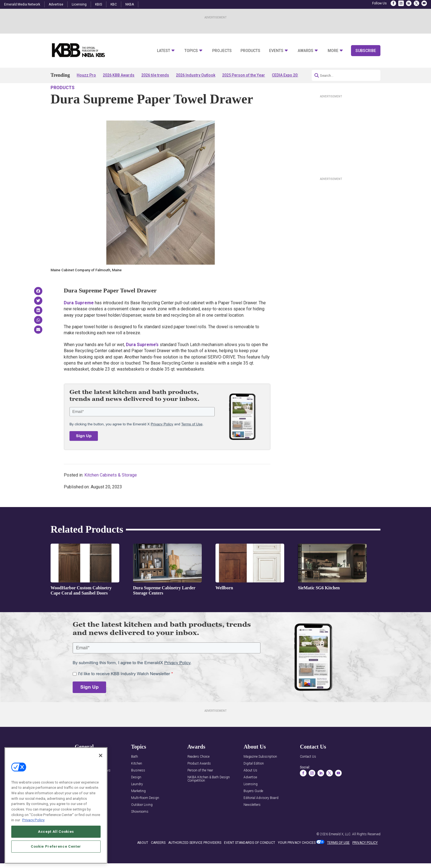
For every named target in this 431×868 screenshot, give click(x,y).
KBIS (99, 4)
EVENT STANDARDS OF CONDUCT (250, 858)
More (333, 51)
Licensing (79, 4)
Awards (306, 51)
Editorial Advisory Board (261, 814)
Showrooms (140, 827)
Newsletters (252, 821)
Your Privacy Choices (297, 858)
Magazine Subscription (260, 772)
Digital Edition (254, 779)
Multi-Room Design (145, 814)
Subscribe (366, 51)
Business (138, 786)
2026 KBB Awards (119, 75)
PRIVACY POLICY (365, 858)
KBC (114, 4)
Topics (191, 51)
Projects (222, 51)
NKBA (130, 4)
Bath (135, 772)
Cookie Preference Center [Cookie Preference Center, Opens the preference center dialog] (56, 847)
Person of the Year (200, 786)
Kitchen (137, 779)
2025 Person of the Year (244, 75)
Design (136, 793)
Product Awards (199, 779)
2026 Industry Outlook (196, 75)
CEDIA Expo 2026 (287, 75)
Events (276, 51)
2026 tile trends (155, 75)
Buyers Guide (253, 807)
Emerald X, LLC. (340, 850)
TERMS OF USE (338, 858)
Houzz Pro (86, 75)
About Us (250, 786)
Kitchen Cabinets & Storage (111, 491)
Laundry (137, 800)
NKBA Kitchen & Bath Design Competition (209, 795)
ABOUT (143, 858)
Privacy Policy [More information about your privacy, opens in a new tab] (33, 821)
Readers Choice (198, 772)
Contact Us (308, 772)
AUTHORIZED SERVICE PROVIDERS (195, 858)
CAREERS (158, 858)
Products (250, 51)
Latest (164, 51)
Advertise (56, 4)
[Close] (101, 756)
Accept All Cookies (56, 832)
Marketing (138, 807)
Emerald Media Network (22, 4)
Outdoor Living (142, 821)
